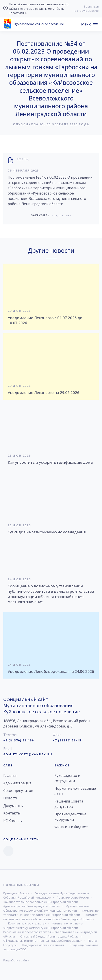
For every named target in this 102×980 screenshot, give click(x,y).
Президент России (16, 893)
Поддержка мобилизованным (43, 945)
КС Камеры (13, 821)
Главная (10, 776)
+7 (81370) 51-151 (68, 740)
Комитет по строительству (27, 923)
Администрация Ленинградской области (32, 906)
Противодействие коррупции (70, 817)
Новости (11, 798)
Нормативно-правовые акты (75, 791)
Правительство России (73, 897)
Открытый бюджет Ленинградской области (51, 936)
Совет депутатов (18, 791)
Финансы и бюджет (71, 827)
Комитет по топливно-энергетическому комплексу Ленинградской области (43, 926)
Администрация (17, 783)
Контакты (12, 813)
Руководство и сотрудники (67, 778)
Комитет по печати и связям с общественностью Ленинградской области (50, 917)
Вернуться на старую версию (86, 9)
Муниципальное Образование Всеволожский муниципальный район (46, 908)
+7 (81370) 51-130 (19, 740)
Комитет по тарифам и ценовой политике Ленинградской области (51, 913)
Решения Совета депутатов (69, 804)
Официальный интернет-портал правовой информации (43, 941)
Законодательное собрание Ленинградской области (41, 902)
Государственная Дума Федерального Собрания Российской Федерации (46, 895)
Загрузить (51, 215)
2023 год (23, 159)
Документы (13, 806)
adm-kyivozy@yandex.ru (28, 754)
